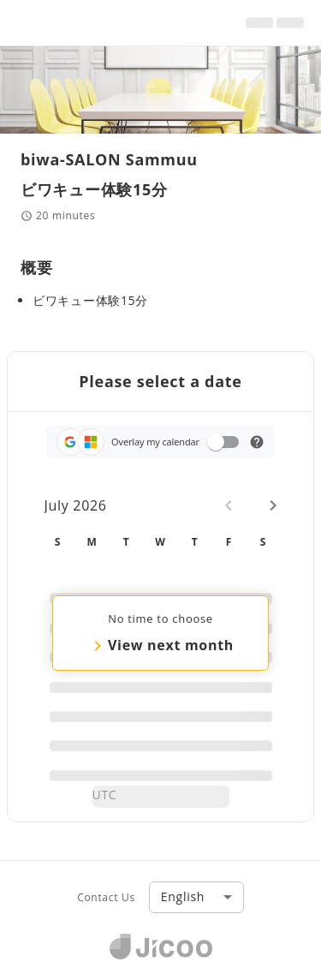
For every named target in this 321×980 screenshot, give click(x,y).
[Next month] (273, 505)
